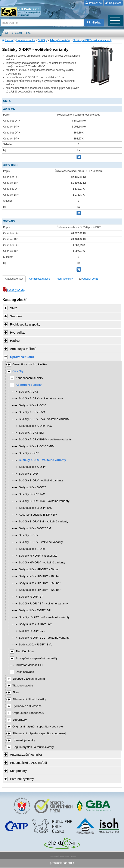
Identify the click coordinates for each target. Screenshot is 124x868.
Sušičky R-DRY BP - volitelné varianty (43, 603)
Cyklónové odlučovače (27, 706)
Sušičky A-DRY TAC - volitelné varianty (44, 419)
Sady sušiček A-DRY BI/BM (37, 446)
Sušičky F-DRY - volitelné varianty (41, 542)
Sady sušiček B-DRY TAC (35, 508)
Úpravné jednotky (24, 740)
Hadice (15, 341)
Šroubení (16, 316)
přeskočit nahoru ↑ (62, 863)
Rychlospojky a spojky (25, 324)
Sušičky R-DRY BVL (32, 631)
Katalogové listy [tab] (14, 279)
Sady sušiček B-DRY (32, 487)
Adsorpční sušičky (60, 40)
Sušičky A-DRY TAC (32, 412)
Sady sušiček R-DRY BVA (36, 624)
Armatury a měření (23, 349)
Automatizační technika (26, 755)
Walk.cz (73, 856)
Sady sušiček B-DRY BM (35, 528)
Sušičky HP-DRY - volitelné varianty (42, 562)
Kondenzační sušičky (29, 378)
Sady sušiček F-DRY (32, 549)
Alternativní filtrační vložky (29, 699)
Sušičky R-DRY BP (31, 597)
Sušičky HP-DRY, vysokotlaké (38, 556)
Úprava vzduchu (26, 40)
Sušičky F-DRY (29, 535)
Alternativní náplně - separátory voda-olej (39, 733)
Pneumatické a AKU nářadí (29, 763)
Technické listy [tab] (64, 279)
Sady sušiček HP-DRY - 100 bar (40, 576)
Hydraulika (17, 333)
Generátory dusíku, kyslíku (30, 364)
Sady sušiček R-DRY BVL (36, 644)
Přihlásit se (94, 3)
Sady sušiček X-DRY (32, 467)
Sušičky (42, 40)
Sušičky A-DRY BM (31, 433)
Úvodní (9, 40)
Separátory (20, 720)
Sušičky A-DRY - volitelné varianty (41, 398)
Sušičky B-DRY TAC (32, 494)
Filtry (16, 692)
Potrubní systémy (22, 779)
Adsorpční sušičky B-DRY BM (38, 515)
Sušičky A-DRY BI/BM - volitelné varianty (45, 439)
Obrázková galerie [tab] (39, 279)
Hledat (94, 22)
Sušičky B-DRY (29, 474)
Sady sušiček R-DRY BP (35, 610)
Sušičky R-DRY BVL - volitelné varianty (44, 638)
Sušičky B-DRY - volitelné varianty (41, 480)
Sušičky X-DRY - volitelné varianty (93, 40)
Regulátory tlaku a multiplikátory (33, 747)
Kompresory (18, 771)
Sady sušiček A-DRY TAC (35, 426)
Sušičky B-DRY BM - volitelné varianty (44, 521)
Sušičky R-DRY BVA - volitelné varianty (44, 617)
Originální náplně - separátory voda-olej (38, 727)
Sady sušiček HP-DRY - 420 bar (40, 590)
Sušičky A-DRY (29, 392)
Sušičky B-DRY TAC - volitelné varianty (44, 501)
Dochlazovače (25, 672)
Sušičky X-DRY (29, 453)
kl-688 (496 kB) (13, 290)
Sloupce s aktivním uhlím (29, 679)
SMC (13, 308)
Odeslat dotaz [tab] (88, 279)
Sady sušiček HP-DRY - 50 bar (39, 569)
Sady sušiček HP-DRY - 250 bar (40, 583)
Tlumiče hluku (25, 651)
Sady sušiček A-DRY (32, 405)
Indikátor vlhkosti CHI (29, 665)
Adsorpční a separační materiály (37, 658)
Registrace (113, 3)
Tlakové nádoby (23, 685)
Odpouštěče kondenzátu (28, 713)
